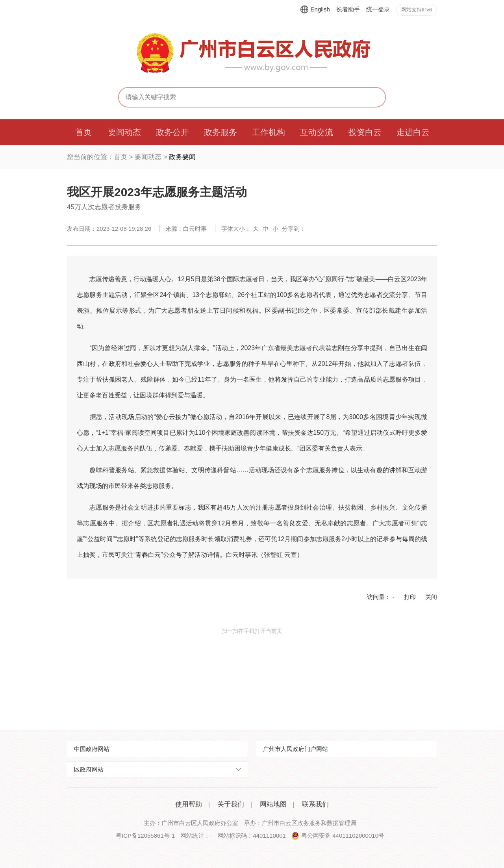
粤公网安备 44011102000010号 (343, 836)
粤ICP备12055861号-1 (145, 836)
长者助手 (348, 9)
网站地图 (273, 804)
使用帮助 (189, 804)
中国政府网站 (92, 749)
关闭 (431, 597)
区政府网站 (89, 769)
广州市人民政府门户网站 (296, 749)
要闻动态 (148, 157)
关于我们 (231, 804)
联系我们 (315, 804)
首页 (120, 157)
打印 (410, 597)
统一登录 (378, 9)
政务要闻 (182, 157)
